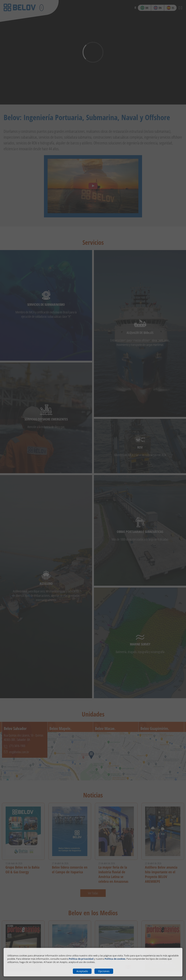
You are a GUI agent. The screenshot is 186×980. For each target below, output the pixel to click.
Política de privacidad (81, 959)
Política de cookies (115, 959)
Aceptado (82, 971)
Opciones (104, 971)
